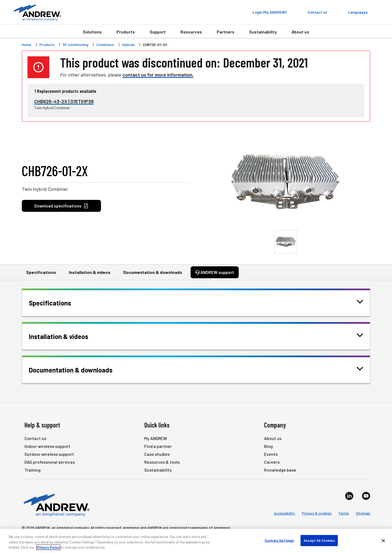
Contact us (35, 438)
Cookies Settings (279, 540)
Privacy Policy (48, 547)
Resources (191, 32)
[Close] (383, 540)
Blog (268, 446)
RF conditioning (76, 45)
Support (158, 32)
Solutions (92, 32)
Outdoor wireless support (49, 454)
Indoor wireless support (48, 446)
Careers (272, 462)
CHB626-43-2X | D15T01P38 (64, 101)
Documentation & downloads (153, 275)
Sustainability (263, 32)
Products (126, 32)
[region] (196, 541)
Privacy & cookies (317, 513)
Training (33, 470)
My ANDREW (156, 438)
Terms (344, 513)
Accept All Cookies (319, 540)
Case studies (157, 454)
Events (271, 454)
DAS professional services (50, 462)
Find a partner (158, 446)
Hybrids (128, 45)
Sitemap (363, 513)
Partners (226, 32)
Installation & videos (90, 275)
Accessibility (284, 513)
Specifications (41, 275)
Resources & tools (162, 462)
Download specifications (61, 206)
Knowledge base (280, 470)
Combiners (105, 45)
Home (27, 45)
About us (300, 32)
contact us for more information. (158, 75)
